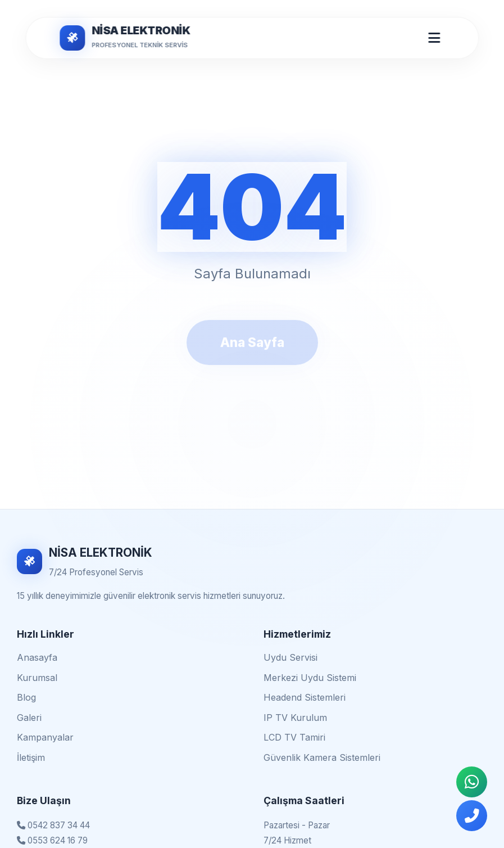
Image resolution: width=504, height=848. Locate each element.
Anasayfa (37, 657)
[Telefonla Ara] (472, 816)
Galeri (29, 718)
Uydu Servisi (290, 657)
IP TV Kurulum (295, 718)
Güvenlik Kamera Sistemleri (322, 757)
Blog (26, 697)
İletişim (31, 757)
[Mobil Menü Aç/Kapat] (434, 38)
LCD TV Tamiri (294, 737)
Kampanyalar (45, 737)
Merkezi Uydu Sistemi (310, 678)
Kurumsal (37, 678)
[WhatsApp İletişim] (472, 782)
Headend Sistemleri (305, 697)
